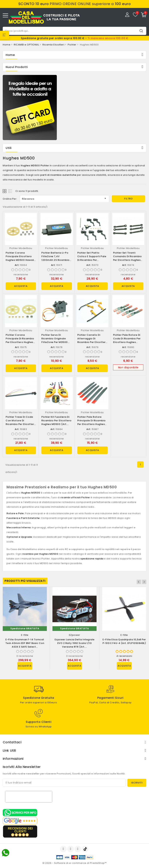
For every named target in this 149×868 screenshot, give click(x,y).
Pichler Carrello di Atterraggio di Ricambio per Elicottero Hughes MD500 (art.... (92, 340)
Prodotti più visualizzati (25, 581)
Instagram (78, 849)
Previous (139, 582)
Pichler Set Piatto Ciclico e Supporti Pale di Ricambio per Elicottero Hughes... (92, 258)
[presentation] (29, 797)
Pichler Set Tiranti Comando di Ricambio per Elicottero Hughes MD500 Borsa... (127, 258)
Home (10, 55)
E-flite (25, 635)
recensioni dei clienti (20, 830)
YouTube (71, 849)
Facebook (64, 849)
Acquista (21, 286)
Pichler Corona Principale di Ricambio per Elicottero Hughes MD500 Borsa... (20, 340)
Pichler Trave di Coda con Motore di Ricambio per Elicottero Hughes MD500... (21, 422)
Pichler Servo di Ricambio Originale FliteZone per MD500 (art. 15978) (55, 340)
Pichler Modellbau (21, 248)
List (10, 191)
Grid (5, 191)
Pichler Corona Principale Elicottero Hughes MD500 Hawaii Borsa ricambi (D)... (20, 258)
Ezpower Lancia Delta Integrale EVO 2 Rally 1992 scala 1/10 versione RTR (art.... (75, 643)
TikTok (85, 849)
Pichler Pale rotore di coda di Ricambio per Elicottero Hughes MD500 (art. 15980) (127, 340)
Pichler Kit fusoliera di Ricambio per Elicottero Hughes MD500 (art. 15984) (56, 422)
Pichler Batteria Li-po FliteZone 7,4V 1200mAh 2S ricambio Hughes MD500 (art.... (55, 258)
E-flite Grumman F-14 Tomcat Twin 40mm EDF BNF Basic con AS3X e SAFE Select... (25, 643)
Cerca (141, 31)
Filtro (128, 199)
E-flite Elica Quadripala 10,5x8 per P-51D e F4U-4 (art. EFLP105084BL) (124, 641)
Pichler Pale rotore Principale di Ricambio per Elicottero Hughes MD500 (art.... (91, 422)
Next (144, 582)
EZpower (75, 635)
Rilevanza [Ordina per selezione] (65, 199)
